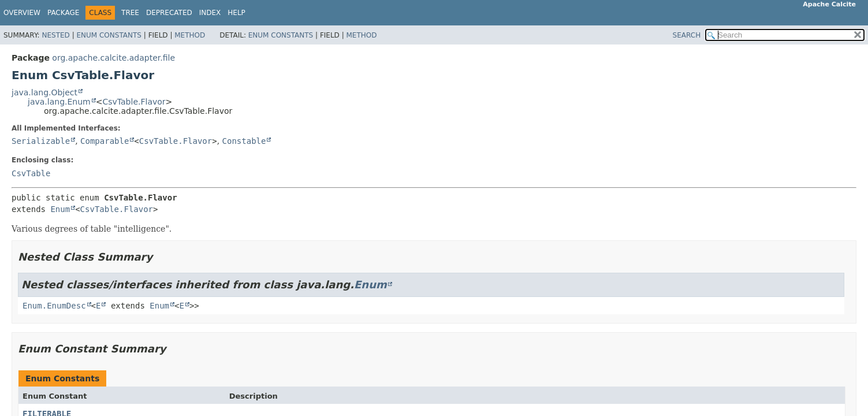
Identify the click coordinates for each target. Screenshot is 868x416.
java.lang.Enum (59, 102)
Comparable (105, 141)
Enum (60, 209)
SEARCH (687, 35)
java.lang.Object (44, 92)
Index (210, 13)
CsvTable (31, 173)
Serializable (41, 141)
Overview (22, 13)
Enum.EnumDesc (54, 306)
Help (236, 13)
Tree (130, 13)
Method (190, 35)
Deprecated (169, 13)
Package (63, 13)
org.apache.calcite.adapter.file (113, 58)
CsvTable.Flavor (134, 102)
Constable (244, 141)
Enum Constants (109, 35)
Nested (55, 35)
